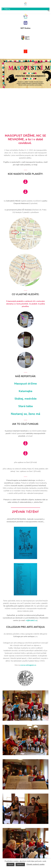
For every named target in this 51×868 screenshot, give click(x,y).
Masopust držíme (25, 384)
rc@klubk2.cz (31, 620)
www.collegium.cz (28, 665)
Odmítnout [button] (20, 864)
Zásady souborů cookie (35, 864)
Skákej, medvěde (25, 399)
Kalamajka (25, 391)
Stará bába (25, 406)
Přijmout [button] (10, 864)
